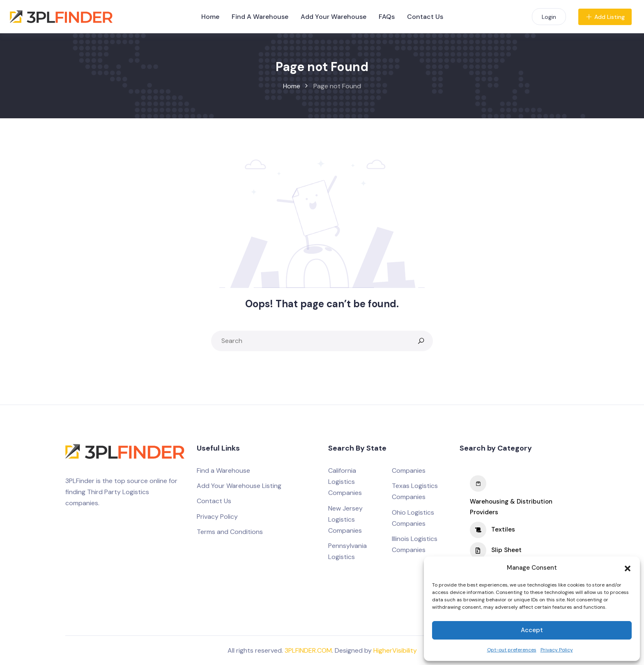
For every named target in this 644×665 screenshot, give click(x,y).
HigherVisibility (395, 650)
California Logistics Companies (345, 482)
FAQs (387, 17)
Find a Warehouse (223, 471)
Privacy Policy (557, 650)
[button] (628, 568)
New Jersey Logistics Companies (345, 519)
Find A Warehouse (260, 17)
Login (549, 17)
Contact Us (425, 17)
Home (210, 17)
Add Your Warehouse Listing (239, 486)
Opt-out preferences (512, 650)
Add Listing (605, 17)
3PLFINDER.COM (308, 650)
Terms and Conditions (230, 532)
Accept (532, 630)
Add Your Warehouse (333, 17)
